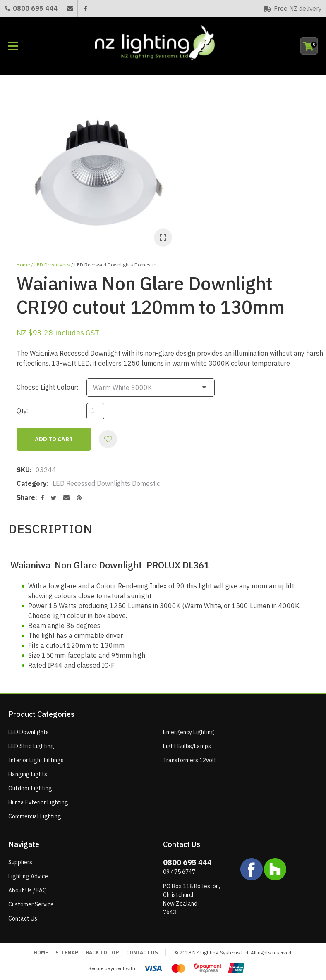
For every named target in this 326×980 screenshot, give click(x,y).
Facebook (85, 8)
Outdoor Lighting (30, 788)
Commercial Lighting (35, 816)
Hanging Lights (28, 774)
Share (26, 497)
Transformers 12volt (190, 760)
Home (23, 265)
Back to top (102, 953)
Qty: (23, 411)
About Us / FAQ (28, 890)
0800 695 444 (35, 8)
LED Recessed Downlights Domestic (115, 265)
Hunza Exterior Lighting (38, 802)
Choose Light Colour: (47, 387)
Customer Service (31, 904)
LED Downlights (52, 265)
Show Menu (13, 46)
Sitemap (67, 953)
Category (32, 483)
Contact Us (23, 918)
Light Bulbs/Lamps (187, 746)
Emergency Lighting (189, 732)
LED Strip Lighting (31, 746)
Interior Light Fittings (36, 760)
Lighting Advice (28, 876)
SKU (23, 470)
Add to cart (54, 439)
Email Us (70, 8)
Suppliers (20, 862)
